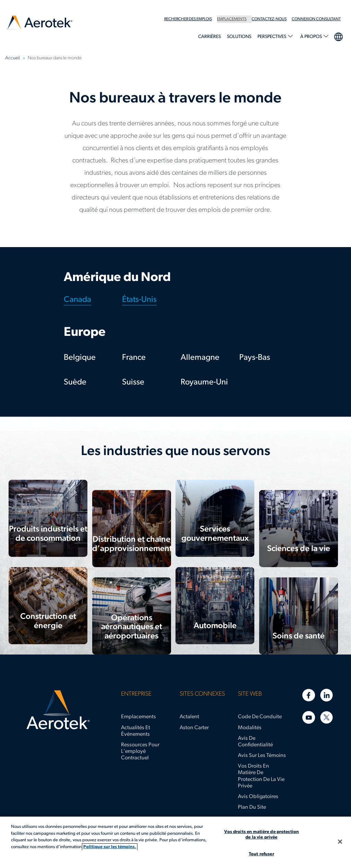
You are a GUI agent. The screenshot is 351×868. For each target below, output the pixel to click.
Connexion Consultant (316, 19)
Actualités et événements (136, 731)
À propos (312, 37)
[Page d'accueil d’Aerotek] (58, 710)
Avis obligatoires (258, 797)
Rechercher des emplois (188, 19)
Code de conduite (260, 717)
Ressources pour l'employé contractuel (140, 751)
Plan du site (252, 807)
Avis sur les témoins (262, 756)
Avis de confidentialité (255, 742)
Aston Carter (194, 728)
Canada (77, 300)
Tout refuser (262, 854)
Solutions (239, 37)
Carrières (209, 37)
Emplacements (232, 19)
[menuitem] (191, 19)
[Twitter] (326, 717)
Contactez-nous (269, 19)
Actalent (189, 717)
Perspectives (272, 37)
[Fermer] (340, 842)
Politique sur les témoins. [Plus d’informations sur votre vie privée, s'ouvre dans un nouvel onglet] (110, 847)
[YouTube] (309, 717)
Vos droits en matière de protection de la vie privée (261, 776)
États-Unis (139, 300)
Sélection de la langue (338, 36)
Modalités (250, 728)
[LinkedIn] (326, 695)
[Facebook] (309, 695)
